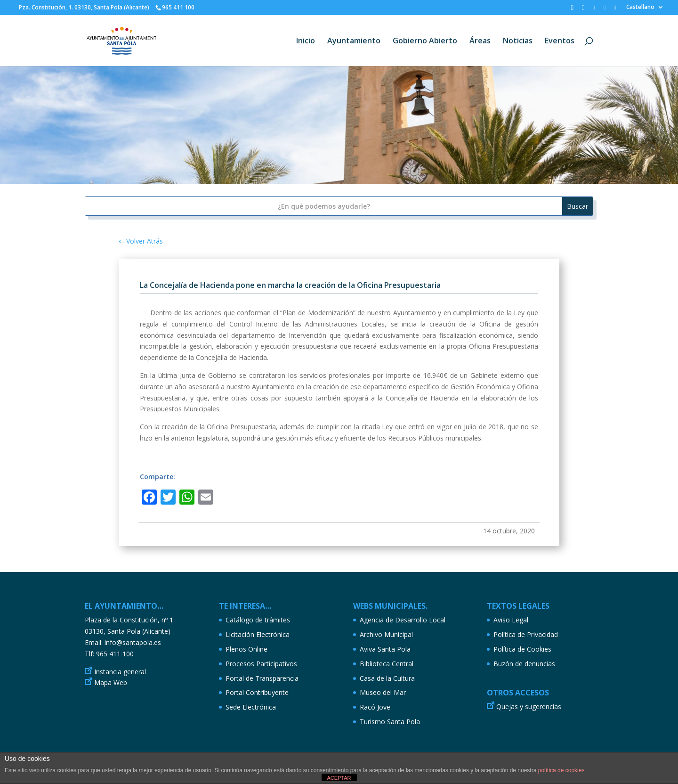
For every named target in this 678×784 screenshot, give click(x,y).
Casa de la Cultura (387, 678)
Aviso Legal (511, 620)
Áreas (480, 41)
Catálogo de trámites (258, 620)
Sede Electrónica (251, 707)
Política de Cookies (522, 649)
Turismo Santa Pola (390, 722)
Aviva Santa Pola (385, 649)
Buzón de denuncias (524, 664)
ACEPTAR (339, 778)
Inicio (306, 41)
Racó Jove (375, 707)
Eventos (560, 41)
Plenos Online (246, 649)
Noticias (518, 41)
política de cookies (561, 770)
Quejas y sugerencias (529, 706)
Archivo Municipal (386, 634)
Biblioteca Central (387, 664)
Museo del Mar (383, 692)
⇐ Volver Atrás (141, 241)
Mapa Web (111, 682)
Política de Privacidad (526, 634)
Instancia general (120, 672)
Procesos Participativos (261, 664)
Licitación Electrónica (258, 634)
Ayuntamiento (354, 41)
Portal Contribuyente (257, 692)
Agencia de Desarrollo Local (403, 620)
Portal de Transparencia (262, 678)
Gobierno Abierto (425, 41)
